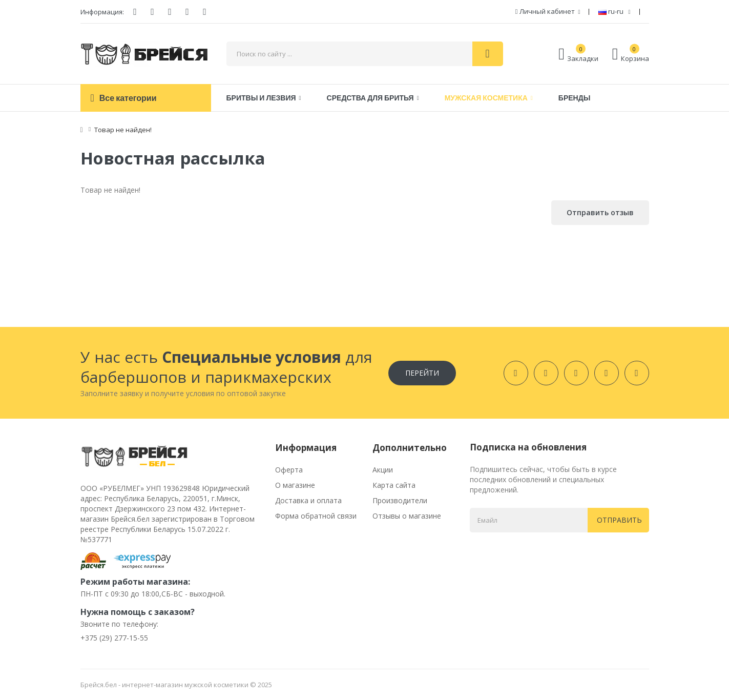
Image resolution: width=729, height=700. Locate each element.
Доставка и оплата (308, 500)
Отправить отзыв (600, 212)
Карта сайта (394, 485)
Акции (383, 470)
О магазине (295, 485)
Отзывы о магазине (407, 516)
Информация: (102, 12)
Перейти (422, 373)
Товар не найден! (123, 130)
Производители (400, 500)
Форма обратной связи (316, 516)
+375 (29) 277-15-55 (114, 638)
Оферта (289, 470)
